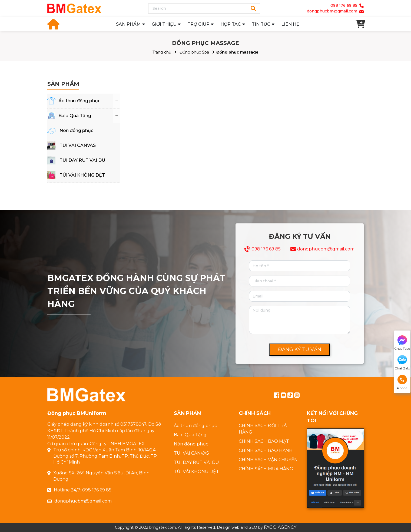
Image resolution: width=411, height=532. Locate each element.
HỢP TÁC (231, 24)
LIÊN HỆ (290, 24)
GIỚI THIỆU (164, 24)
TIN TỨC (261, 24)
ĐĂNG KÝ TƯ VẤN (300, 349)
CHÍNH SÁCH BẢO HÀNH (266, 450)
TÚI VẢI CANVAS (78, 145)
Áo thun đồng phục (79, 101)
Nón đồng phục (76, 130)
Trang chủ (162, 52)
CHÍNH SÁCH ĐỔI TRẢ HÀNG (263, 429)
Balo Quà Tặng (75, 116)
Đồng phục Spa (194, 52)
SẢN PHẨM (128, 24)
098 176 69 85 (344, 5)
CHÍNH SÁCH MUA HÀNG (266, 469)
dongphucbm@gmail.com (332, 11)
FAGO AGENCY (280, 527)
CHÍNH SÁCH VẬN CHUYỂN (268, 460)
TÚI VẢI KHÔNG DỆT (82, 175)
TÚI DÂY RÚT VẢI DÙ (82, 160)
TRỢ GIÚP (198, 24)
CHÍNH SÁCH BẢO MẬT (264, 441)
